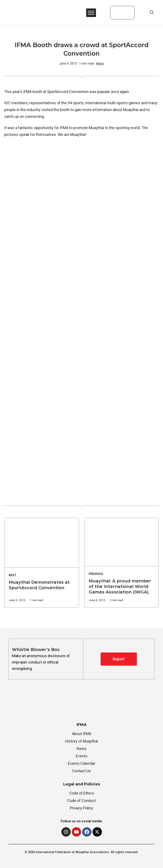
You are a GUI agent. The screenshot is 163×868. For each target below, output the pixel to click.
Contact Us (81, 771)
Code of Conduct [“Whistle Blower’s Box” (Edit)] (82, 801)
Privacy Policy (81, 808)
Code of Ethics (82, 793)
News (100, 64)
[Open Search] (152, 12)
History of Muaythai (82, 741)
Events (82, 756)
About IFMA (82, 734)
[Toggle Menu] (91, 13)
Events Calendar (82, 763)
